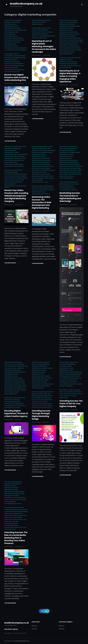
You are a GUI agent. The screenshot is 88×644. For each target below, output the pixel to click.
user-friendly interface (65, 68)
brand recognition (44, 392)
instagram (15, 517)
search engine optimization (11, 68)
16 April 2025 (46, 422)
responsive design (73, 64)
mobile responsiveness (65, 62)
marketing (21, 38)
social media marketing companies (13, 504)
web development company (12, 164)
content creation (36, 32)
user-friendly (16, 180)
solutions (7, 180)
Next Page (44, 611)
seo (15, 178)
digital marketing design (38, 396)
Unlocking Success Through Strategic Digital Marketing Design (41, 415)
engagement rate (9, 513)
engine (75, 374)
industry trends (8, 517)
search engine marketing (65, 378)
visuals (6, 529)
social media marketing (10, 70)
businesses (35, 30)
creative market (20, 366)
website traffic (12, 529)
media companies (64, 38)
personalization (44, 402)
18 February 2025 (19, 547)
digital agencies (18, 20)
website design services (66, 50)
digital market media (37, 20)
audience (7, 170)
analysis (6, 54)
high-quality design (46, 398)
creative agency (8, 364)
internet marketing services (11, 38)
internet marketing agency (20, 30)
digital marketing (16, 22)
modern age (74, 62)
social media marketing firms (11, 525)
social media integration (65, 190)
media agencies (8, 496)
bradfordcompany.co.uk (26, 4)
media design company (75, 38)
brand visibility (47, 28)
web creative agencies (19, 406)
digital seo (62, 374)
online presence (63, 64)
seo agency (62, 380)
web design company (77, 42)
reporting (20, 66)
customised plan (9, 511)
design (68, 20)
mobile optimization (47, 400)
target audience (8, 72)
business (12, 170)
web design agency (78, 40)
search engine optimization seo (47, 36)
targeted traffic (42, 190)
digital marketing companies (12, 26)
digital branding (8, 370)
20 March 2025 (74, 410)
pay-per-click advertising (11, 66)
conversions (41, 186)
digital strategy (69, 374)
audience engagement (38, 28)
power (25, 519)
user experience (77, 66)
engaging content (18, 513)
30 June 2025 (74, 205)
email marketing (8, 60)
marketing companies (19, 40)
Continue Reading (10, 141)
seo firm (75, 380)
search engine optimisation (66, 66)
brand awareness (14, 507)
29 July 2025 (46, 211)
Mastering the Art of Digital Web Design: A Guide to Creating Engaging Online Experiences (70, 76)
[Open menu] (82, 5)
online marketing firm (10, 48)
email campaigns (22, 174)
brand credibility (64, 390)
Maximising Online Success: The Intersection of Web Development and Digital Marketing (42, 202)
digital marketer (71, 24)
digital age (16, 511)
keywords (77, 184)
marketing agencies (37, 160)
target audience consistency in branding (42, 406)
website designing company (67, 52)
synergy (36, 190)
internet (19, 28)
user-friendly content (37, 408)
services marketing (22, 50)
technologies (16, 400)
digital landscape (23, 511)
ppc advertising (17, 176)
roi (23, 66)
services (15, 50)
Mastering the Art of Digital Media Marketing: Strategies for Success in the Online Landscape (44, 46)
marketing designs (64, 36)
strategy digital (69, 386)
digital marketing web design (67, 184)
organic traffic (36, 36)
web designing (74, 44)
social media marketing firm (11, 523)
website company (9, 182)
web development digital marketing (41, 194)
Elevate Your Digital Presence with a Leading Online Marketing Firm (16, 77)
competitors (17, 509)
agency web (63, 20)
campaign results (9, 56)
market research (8, 64)
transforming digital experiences (12, 402)
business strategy (64, 362)
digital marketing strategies (19, 58)
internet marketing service (11, 36)
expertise (15, 60)
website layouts (47, 408)
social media (35, 38)
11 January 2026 (46, 55)
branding (20, 362)
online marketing (16, 42)
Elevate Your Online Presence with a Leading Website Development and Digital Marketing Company (16, 196)
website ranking (64, 398)
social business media (14, 500)
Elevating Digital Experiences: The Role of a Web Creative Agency (16, 413)
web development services (39, 174)
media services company (11, 498)
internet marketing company (12, 32)
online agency (8, 42)
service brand (8, 382)
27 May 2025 (18, 420)
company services (9, 20)
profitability (24, 176)
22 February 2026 (19, 84)
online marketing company (11, 46)
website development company (40, 182)
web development (64, 46)
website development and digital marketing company (15, 186)
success (62, 396)
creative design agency (19, 364)
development (16, 146)
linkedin (20, 517)
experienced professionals (11, 515)
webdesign (72, 46)
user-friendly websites (18, 404)
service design (63, 40)
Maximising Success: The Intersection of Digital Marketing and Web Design (70, 197)
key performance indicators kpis (12, 62)
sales (11, 521)
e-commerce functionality (11, 174)
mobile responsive (70, 186)
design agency (74, 20)
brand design (14, 362)
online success (36, 402)
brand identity (35, 392)
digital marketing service (10, 28)
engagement (63, 60)
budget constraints (14, 54)
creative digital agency (10, 366)
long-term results (68, 392)
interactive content (37, 400)
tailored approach (20, 70)
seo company (69, 380)
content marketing (64, 182)
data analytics (8, 58)
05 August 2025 (19, 205)
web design (70, 40)
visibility (22, 180)
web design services (65, 44)
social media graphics (47, 404)
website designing (77, 50)
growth (61, 392)
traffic (11, 180)
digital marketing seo (65, 372)
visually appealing (9, 406)
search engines (76, 378)
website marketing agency (66, 54)
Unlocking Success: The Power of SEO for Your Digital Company (71, 404)
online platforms (45, 34)
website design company (74, 48)
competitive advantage (74, 390)
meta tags (62, 186)
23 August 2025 (74, 85)
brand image (63, 58)
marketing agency (9, 40)
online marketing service (21, 48)
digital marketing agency (10, 24)
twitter (25, 527)
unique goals (16, 72)
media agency (72, 36)
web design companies (65, 42)
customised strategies (20, 56)
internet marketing (9, 30)
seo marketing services (65, 382)
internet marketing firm (10, 34)
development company (45, 148)
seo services (74, 382)
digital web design (76, 58)
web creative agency (10, 408)
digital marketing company (66, 30)
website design (63, 48)
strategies (62, 386)
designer (14, 368)
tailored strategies (9, 527)
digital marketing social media (12, 492)
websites (18, 408)
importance (69, 60)
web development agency (11, 162)
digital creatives (17, 370)
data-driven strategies (47, 32)
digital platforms (48, 396)
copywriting (24, 509)
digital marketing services (66, 32)
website (77, 46)
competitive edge (9, 509)
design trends (13, 398)
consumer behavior (43, 30)
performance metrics (18, 519)
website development (18, 166)
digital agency (8, 22)
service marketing (9, 50)
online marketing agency (10, 44)
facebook (25, 515)
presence (7, 521)
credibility (69, 58)
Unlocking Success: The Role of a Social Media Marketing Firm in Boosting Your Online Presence (16, 538)
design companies (64, 22)
